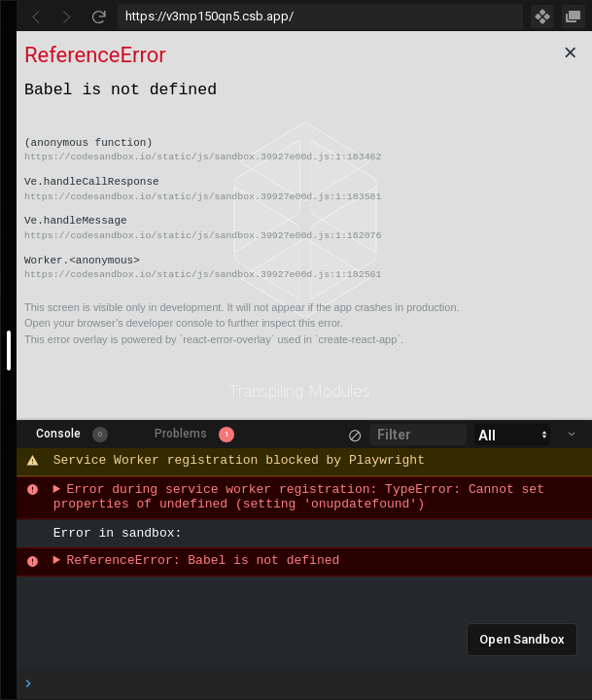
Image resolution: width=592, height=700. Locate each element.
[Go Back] (36, 17)
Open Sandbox (522, 639)
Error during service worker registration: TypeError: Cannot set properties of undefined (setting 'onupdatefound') (303, 498)
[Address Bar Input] (320, 17)
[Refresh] (98, 17)
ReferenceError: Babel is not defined (203, 561)
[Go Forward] (67, 17)
